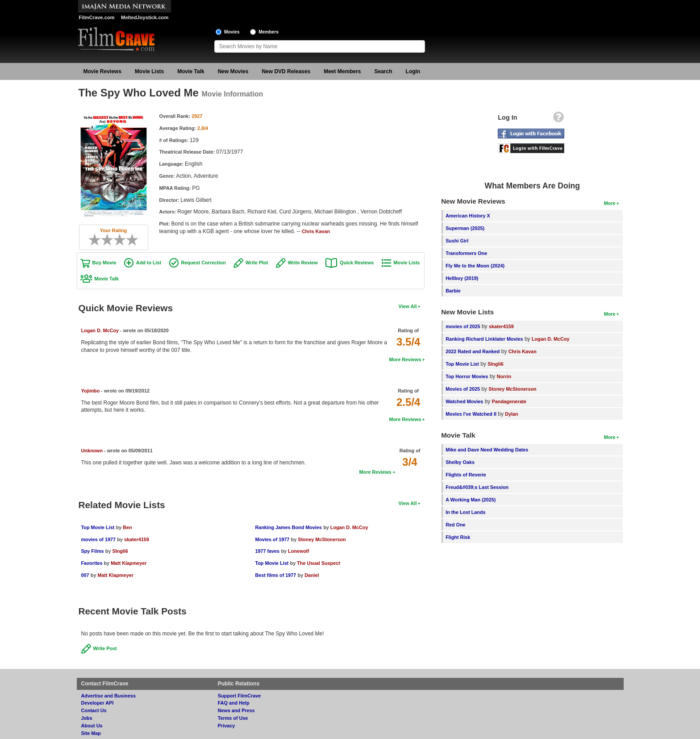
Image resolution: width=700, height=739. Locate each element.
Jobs (87, 718)
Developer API (98, 703)
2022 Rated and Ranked (473, 351)
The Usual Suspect (319, 563)
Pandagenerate (509, 401)
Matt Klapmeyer (129, 563)
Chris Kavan (316, 231)
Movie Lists (149, 71)
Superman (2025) (465, 228)
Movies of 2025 (463, 389)
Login (413, 71)
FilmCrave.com (97, 17)
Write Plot (257, 263)
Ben (127, 527)
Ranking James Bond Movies (288, 527)
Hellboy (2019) (462, 278)
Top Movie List (98, 527)
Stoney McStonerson (322, 539)
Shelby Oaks (460, 462)
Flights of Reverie (466, 475)
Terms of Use (233, 718)
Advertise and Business (108, 696)
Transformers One (466, 253)
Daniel (312, 575)
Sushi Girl (457, 241)
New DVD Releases (286, 71)
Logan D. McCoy (100, 330)
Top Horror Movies (467, 376)
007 (85, 575)
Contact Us (94, 710)
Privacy (226, 726)
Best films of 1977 (275, 575)
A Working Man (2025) (471, 500)
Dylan (511, 414)
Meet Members (342, 71)
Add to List (149, 263)
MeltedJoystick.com (145, 17)
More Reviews (405, 359)
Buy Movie (104, 263)
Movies (232, 32)
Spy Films (93, 551)
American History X (468, 216)
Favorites (93, 563)
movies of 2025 (463, 326)
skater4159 (137, 539)
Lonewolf (298, 551)
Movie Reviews (102, 71)
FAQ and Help (234, 703)
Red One (455, 525)
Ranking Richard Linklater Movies (484, 339)
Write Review (303, 263)
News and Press (236, 710)
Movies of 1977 (272, 539)
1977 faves (267, 551)
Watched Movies (464, 401)
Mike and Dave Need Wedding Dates (487, 450)
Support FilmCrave (240, 696)
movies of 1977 (98, 539)
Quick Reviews (357, 263)
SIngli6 (120, 551)
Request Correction (204, 263)
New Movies (233, 71)
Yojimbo (91, 391)
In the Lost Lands (465, 512)
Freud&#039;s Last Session (477, 487)
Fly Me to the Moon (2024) (475, 266)
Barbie (453, 291)
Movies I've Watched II (471, 414)
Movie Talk (191, 71)
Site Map (91, 733)
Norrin (504, 376)
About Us (92, 726)
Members (269, 32)
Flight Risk (458, 537)
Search (383, 71)
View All (408, 306)
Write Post (105, 648)
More (610, 203)
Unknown (92, 451)
